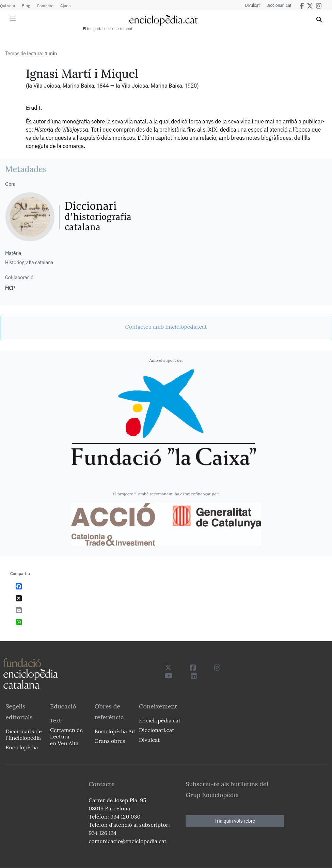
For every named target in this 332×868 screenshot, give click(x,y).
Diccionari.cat (279, 5)
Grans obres (110, 741)
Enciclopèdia (22, 747)
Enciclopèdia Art (115, 731)
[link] (166, 327)
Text (56, 720)
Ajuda (66, 6)
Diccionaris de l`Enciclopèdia (23, 735)
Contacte (45, 6)
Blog (26, 6)
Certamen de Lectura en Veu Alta (66, 736)
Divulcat (252, 5)
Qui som (7, 6)
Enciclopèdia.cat (160, 720)
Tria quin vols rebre (235, 821)
